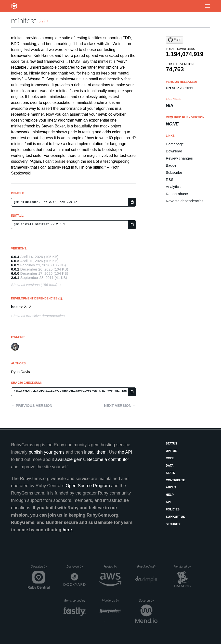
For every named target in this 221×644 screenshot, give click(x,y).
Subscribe (174, 172)
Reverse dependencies (185, 201)
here (67, 530)
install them (95, 452)
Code (170, 458)
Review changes (179, 158)
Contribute (175, 480)
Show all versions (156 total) (34, 285)
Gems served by (75, 601)
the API (125, 452)
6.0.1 (15, 269)
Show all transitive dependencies (38, 316)
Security (173, 524)
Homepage (175, 144)
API (168, 502)
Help (170, 495)
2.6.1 (15, 278)
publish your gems (47, 452)
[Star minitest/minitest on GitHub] (175, 40)
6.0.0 (15, 273)
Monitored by (183, 567)
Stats (170, 473)
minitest (24, 21)
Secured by (148, 601)
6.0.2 (15, 265)
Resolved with (147, 567)
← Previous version (32, 405)
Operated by (40, 568)
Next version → (120, 405)
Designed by (76, 567)
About (171, 487)
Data (170, 466)
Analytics (173, 187)
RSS (170, 180)
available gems (70, 459)
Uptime (171, 451)
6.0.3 (15, 261)
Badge (171, 165)
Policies (173, 509)
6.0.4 (15, 257)
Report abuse (177, 194)
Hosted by (113, 567)
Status (171, 444)
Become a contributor (108, 459)
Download (174, 151)
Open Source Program (88, 486)
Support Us (175, 517)
